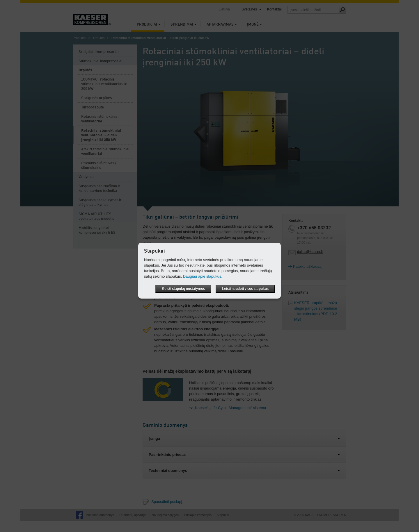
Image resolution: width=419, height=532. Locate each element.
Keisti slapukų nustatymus (183, 289)
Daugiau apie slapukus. (203, 276)
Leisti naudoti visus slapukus (245, 289)
